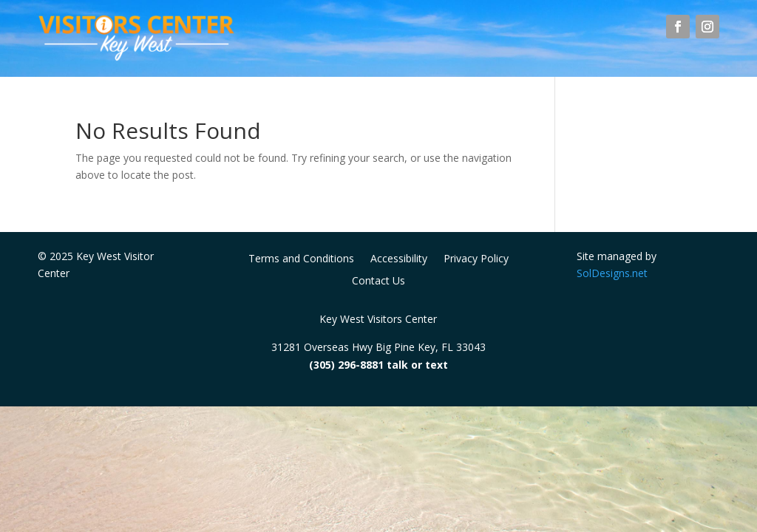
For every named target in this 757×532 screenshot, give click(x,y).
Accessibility (399, 259)
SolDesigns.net (612, 273)
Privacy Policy (476, 259)
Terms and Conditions (301, 259)
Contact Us (378, 282)
